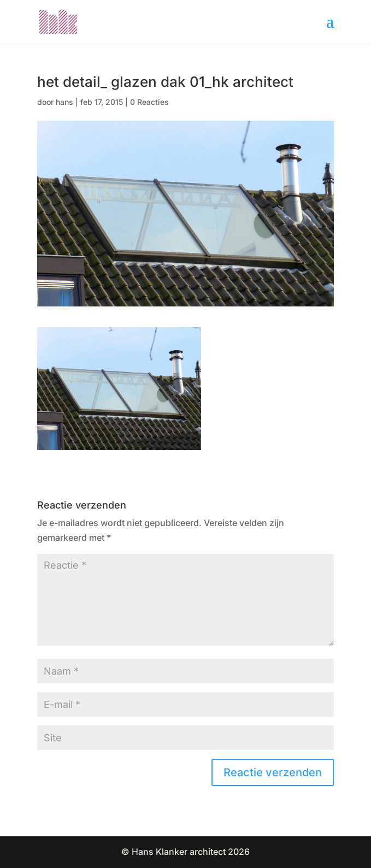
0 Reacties (149, 102)
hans (64, 102)
